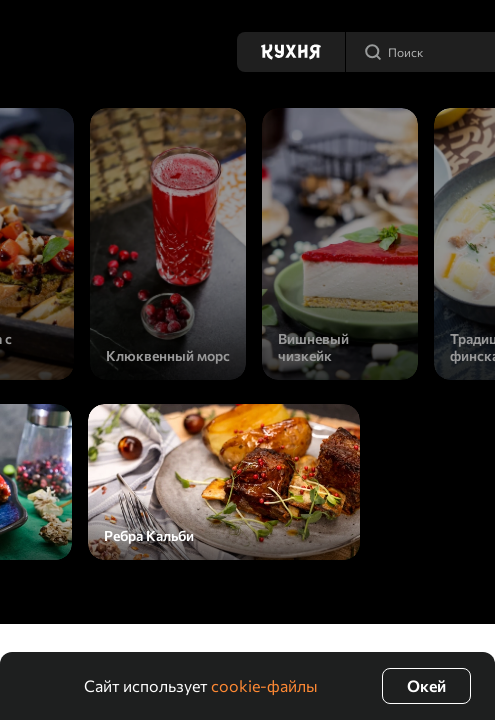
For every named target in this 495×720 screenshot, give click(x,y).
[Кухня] (291, 52)
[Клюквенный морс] (168, 244)
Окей (426, 685)
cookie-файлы (264, 685)
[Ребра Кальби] (224, 482)
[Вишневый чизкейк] (340, 244)
